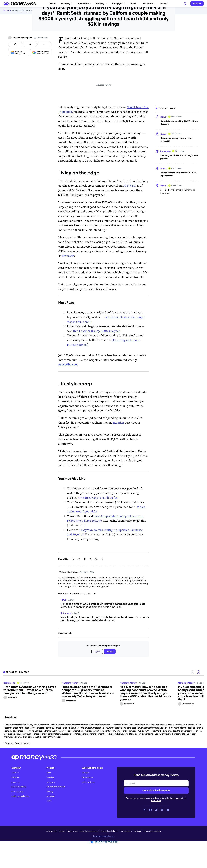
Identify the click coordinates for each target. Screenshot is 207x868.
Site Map (137, 831)
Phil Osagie (13, 697)
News (53, 3)
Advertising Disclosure (110, 831)
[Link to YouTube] (168, 810)
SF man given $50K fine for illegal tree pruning (179, 157)
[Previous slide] (193, 672)
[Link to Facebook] (151, 810)
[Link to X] (162, 810)
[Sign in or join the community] (197, 4)
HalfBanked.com (88, 782)
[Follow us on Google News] (19, 52)
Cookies (62, 831)
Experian (118, 423)
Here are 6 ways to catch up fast (98, 498)
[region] (103, 692)
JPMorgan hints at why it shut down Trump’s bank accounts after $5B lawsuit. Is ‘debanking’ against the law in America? (103, 605)
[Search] (185, 4)
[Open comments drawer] (15, 44)
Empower (68, 256)
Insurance (149, 3)
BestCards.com (88, 777)
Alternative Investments (56, 787)
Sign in (97, 651)
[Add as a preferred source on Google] (41, 52)
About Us (15, 773)
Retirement (84, 3)
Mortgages (118, 3)
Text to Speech (126, 831)
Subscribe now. (68, 364)
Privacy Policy (156, 800)
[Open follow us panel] (44, 44)
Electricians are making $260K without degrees (179, 122)
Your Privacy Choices (103, 842)
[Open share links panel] (30, 44)
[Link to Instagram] (145, 810)
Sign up (110, 651)
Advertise (15, 777)
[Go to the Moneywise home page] (20, 4)
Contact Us (16, 782)
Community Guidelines (152, 831)
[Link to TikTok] (156, 810)
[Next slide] (198, 672)
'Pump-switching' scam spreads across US (176, 140)
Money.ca (85, 773)
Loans (134, 3)
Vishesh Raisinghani (22, 37)
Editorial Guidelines (19, 787)
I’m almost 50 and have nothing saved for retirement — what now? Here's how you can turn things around (30, 690)
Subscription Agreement (174, 798)
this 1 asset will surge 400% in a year (97, 331)
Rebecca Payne (189, 704)
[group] (103, 692)
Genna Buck (71, 701)
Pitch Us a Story (17, 792)
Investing (67, 3)
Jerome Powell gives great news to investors (178, 191)
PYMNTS (129, 186)
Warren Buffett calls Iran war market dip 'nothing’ (178, 174)
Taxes (164, 3)
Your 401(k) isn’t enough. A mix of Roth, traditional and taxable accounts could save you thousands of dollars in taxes (105, 619)
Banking (101, 3)
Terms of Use (160, 798)
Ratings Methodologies (20, 796)
